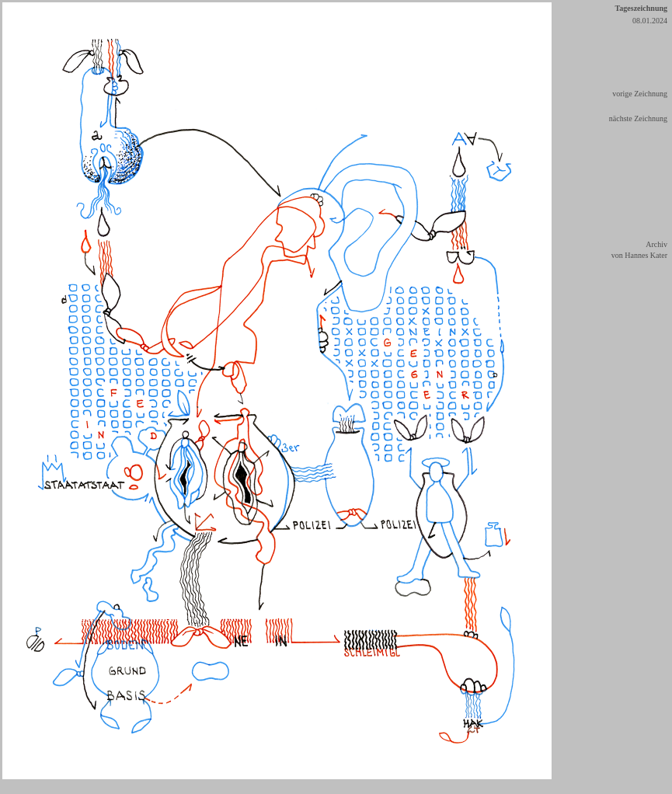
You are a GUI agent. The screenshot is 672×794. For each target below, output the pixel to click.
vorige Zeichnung (640, 94)
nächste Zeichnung (638, 118)
